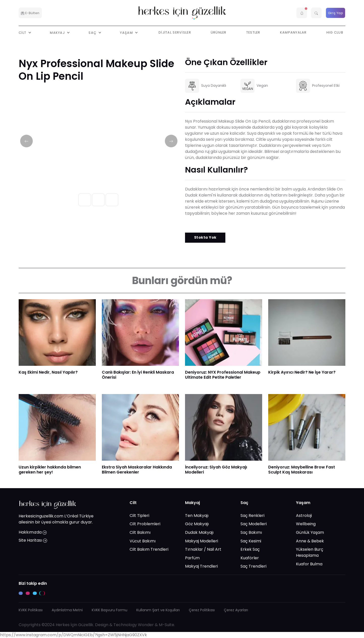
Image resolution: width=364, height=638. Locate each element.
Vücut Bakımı (143, 541)
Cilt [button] (23, 32)
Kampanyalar (293, 32)
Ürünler (219, 32)
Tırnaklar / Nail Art (203, 549)
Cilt (133, 503)
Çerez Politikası (202, 610)
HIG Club (335, 32)
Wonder (146, 625)
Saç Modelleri (254, 524)
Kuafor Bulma (309, 564)
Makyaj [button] (58, 32)
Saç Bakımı (251, 532)
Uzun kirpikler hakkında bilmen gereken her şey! (50, 470)
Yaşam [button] (127, 32)
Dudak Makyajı (199, 532)
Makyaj (192, 503)
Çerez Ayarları (236, 610)
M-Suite (166, 625)
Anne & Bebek (310, 541)
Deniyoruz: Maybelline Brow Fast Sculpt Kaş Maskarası (302, 470)
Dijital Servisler (175, 32)
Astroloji (304, 516)
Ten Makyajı (197, 516)
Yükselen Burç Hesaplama (310, 552)
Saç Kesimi (251, 541)
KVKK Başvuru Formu (110, 610)
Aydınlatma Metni (67, 610)
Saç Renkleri (252, 516)
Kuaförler (250, 558)
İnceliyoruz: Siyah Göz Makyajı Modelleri (216, 470)
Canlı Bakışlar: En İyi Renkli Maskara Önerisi (138, 375)
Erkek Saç (250, 549)
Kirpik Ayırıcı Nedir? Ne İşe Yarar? (302, 372)
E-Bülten (30, 13)
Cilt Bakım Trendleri (149, 549)
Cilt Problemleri (145, 524)
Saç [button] (93, 32)
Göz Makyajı (197, 524)
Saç (244, 503)
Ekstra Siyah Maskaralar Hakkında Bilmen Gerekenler (137, 470)
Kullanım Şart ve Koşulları (158, 610)
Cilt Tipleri (139, 516)
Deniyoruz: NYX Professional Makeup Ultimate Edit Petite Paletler (223, 375)
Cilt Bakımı (140, 532)
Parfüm (192, 558)
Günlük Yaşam (310, 532)
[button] (302, 13)
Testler (253, 32)
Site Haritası (33, 540)
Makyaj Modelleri (202, 541)
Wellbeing (306, 524)
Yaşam (303, 503)
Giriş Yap (336, 13)
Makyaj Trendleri (201, 566)
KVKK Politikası (31, 610)
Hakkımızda (33, 532)
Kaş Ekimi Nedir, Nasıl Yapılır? (48, 372)
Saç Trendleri (253, 566)
